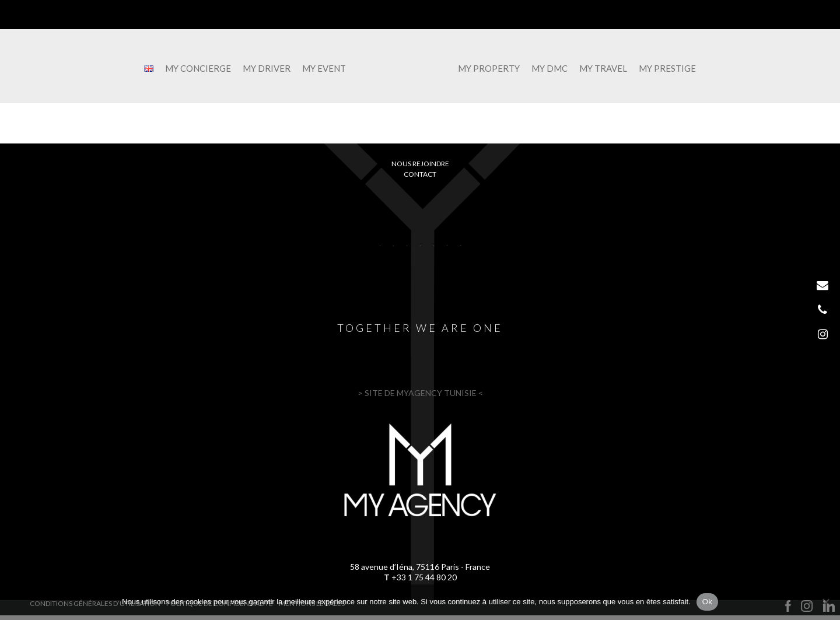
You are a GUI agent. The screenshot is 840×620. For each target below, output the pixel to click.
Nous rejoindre (420, 164)
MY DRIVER (262, 69)
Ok (707, 602)
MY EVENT (319, 69)
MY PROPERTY (494, 69)
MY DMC (554, 69)
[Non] (825, 602)
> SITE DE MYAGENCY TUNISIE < (420, 393)
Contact (420, 174)
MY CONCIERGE (193, 69)
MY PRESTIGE (672, 69)
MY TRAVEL (608, 69)
